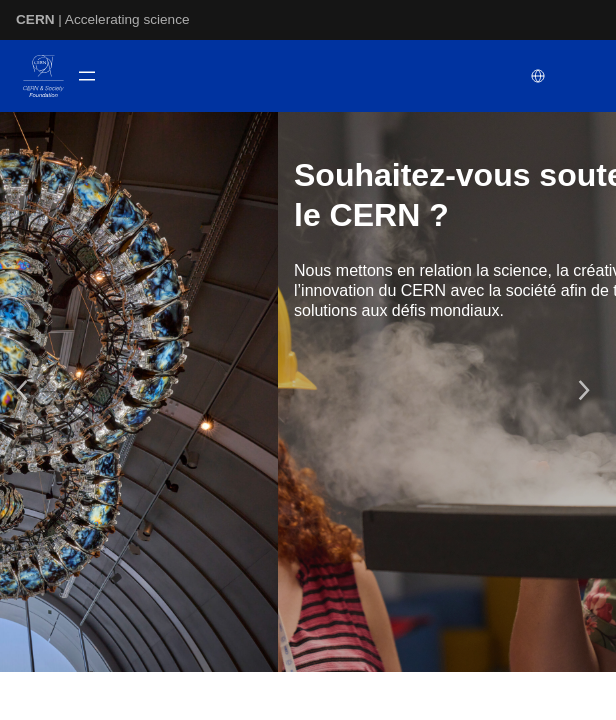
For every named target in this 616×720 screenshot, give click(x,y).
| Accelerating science (103, 19)
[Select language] (540, 76)
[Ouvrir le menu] (87, 76)
